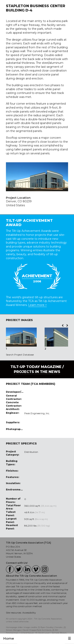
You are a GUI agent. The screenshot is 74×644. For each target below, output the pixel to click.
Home (9, 638)
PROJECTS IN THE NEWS (37, 372)
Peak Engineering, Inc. (37, 413)
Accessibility (29, 613)
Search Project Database (20, 355)
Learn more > (37, 305)
